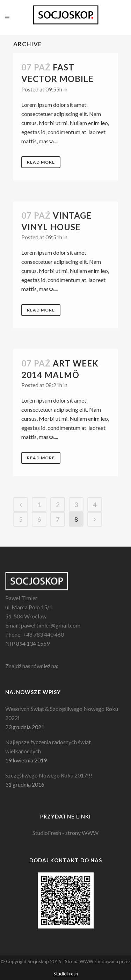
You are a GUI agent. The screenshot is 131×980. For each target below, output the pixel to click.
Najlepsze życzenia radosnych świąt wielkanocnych (48, 746)
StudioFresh (66, 974)
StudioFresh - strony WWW (65, 833)
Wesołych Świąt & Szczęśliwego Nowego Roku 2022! (62, 713)
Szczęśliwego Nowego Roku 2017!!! (49, 775)
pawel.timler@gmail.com (51, 625)
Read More (41, 162)
